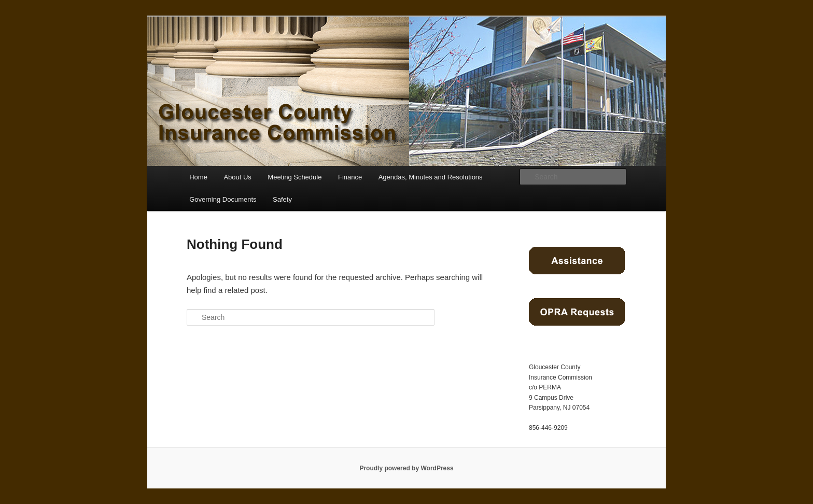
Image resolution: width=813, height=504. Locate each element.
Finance (350, 177)
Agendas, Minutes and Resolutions (431, 177)
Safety (282, 199)
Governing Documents (223, 199)
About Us (237, 177)
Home (198, 177)
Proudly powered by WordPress (406, 468)
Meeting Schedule (295, 177)
